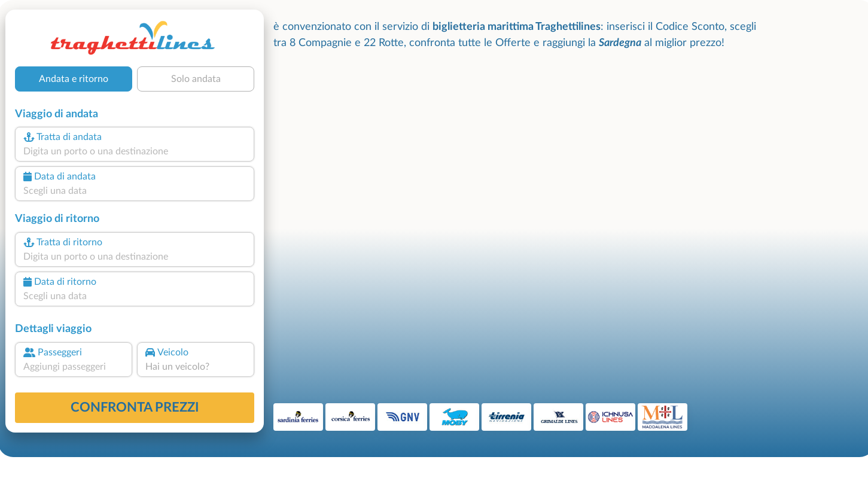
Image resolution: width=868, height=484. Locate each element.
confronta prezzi (135, 407)
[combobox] (135, 151)
